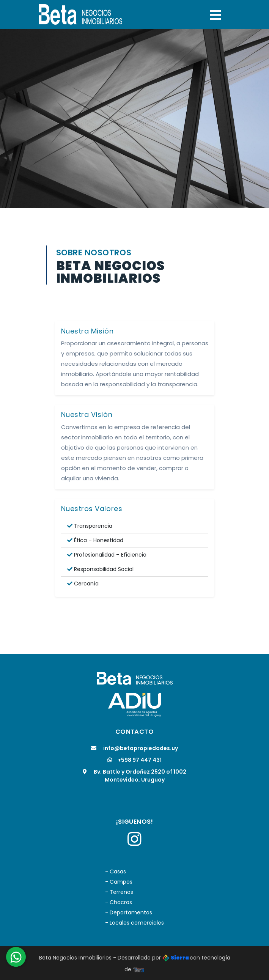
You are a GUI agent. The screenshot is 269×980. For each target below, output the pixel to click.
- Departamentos (129, 912)
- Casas (116, 871)
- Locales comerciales (134, 923)
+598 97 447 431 (134, 760)
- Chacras (119, 902)
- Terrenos (119, 892)
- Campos (119, 882)
